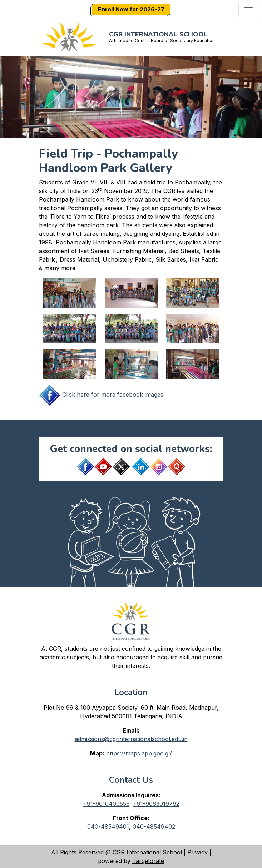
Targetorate (148, 861)
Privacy (197, 852)
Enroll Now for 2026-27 (131, 9)
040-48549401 (108, 827)
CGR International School (147, 852)
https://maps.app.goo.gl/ (139, 753)
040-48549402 (154, 827)
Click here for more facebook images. (102, 395)
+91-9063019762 (156, 804)
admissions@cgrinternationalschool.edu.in (131, 739)
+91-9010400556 (106, 804)
